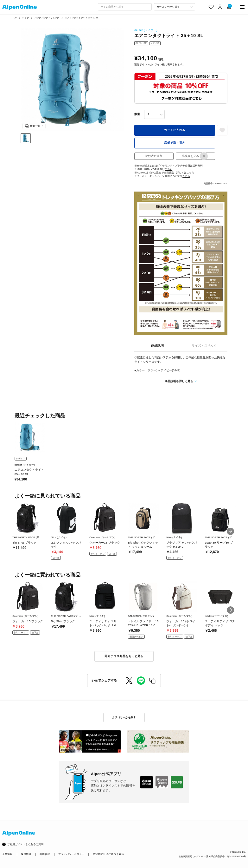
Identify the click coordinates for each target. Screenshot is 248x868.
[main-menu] (242, 7)
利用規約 (45, 854)
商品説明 (157, 346)
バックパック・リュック (47, 18)
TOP (15, 18)
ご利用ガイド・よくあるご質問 (25, 844)
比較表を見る (195, 156)
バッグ (25, 18)
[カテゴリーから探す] (175, 7)
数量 (137, 114)
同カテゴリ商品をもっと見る (124, 656)
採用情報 (26, 854)
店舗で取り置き (175, 143)
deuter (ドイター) (146, 30)
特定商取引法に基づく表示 (108, 854)
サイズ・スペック (204, 346)
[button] (230, 531)
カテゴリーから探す (124, 717)
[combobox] (125, 7)
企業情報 (7, 854)
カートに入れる (175, 130)
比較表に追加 (154, 156)
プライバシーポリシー (71, 854)
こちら (169, 169)
